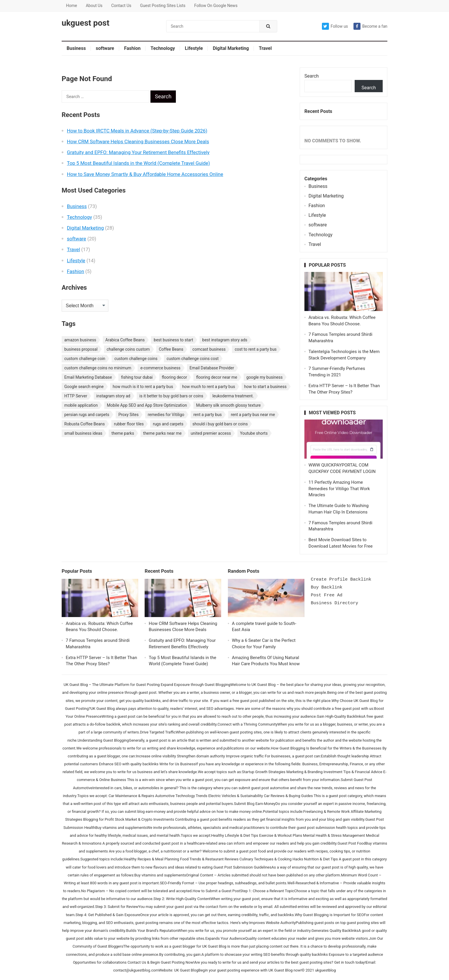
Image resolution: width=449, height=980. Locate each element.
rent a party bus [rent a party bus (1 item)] (208, 415)
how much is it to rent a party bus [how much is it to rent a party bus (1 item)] (143, 387)
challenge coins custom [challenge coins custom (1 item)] (128, 349)
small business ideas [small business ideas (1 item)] (83, 433)
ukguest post (85, 23)
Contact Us (121, 6)
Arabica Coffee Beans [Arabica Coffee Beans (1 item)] (125, 340)
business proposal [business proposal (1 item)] (81, 349)
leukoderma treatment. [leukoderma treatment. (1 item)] (233, 396)
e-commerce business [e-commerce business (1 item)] (160, 368)
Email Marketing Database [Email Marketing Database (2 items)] (88, 377)
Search (312, 76)
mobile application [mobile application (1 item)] (81, 405)
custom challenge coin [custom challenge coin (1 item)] (85, 359)
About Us (94, 6)
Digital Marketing (231, 48)
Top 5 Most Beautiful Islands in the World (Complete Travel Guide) (138, 163)
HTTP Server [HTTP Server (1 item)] (76, 396)
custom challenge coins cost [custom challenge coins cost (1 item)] (193, 359)
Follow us (335, 26)
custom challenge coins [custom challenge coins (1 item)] (136, 359)
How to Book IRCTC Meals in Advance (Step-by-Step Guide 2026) (137, 131)
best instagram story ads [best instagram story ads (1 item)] (225, 340)
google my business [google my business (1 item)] (264, 377)
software (105, 48)
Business (76, 48)
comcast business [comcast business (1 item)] (209, 349)
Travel (265, 48)
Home (72, 6)
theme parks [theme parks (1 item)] (123, 433)
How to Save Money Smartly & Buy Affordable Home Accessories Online (145, 174)
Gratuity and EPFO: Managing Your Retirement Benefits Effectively (138, 152)
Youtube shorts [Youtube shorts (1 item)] (254, 433)
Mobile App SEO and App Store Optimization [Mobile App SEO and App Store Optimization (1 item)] (147, 405)
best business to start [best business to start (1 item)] (173, 340)
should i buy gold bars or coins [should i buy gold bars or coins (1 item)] (220, 424)
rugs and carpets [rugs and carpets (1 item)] (168, 424)
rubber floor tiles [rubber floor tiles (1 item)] (129, 424)
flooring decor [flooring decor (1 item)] (175, 377)
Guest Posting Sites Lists (163, 6)
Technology (163, 48)
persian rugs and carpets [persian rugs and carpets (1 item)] (87, 415)
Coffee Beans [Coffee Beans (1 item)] (171, 349)
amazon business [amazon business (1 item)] (80, 340)
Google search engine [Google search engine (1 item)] (84, 387)
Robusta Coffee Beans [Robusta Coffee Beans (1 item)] (85, 424)
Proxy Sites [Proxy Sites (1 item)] (128, 415)
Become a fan (370, 26)
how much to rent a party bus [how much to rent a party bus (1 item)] (209, 387)
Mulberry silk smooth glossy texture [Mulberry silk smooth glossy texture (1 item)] (228, 405)
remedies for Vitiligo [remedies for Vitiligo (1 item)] (166, 415)
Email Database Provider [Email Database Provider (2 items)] (212, 368)
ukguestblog (325, 970)
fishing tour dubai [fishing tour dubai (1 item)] (137, 377)
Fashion (132, 48)
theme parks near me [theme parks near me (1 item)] (162, 433)
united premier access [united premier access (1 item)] (211, 433)
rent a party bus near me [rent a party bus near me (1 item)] (253, 415)
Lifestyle (194, 48)
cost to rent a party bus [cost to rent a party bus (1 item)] (255, 349)
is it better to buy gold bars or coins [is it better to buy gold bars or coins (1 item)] (171, 396)
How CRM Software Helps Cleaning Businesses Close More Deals (138, 142)
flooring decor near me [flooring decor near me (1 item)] (217, 377)
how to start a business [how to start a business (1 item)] (265, 387)
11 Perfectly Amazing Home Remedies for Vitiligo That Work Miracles (339, 489)
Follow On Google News (216, 6)
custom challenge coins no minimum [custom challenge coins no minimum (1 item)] (98, 368)
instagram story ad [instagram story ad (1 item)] (113, 396)
